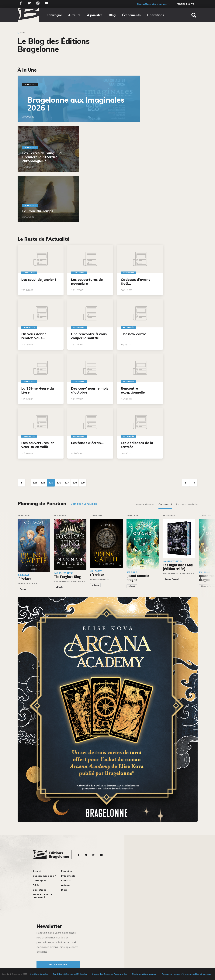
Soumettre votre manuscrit (153, 4)
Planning (67, 871)
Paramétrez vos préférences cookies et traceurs (186, 974)
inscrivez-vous (58, 964)
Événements (131, 15)
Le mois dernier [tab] (144, 504)
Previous (186, 483)
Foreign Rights (185, 4)
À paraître (95, 15)
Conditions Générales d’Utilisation (70, 974)
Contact (66, 880)
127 (67, 483)
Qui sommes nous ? (44, 876)
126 (59, 483)
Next (194, 483)
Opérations (156, 15)
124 (43, 483)
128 (75, 483)
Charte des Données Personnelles (110, 974)
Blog (112, 15)
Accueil (37, 871)
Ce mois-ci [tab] (165, 504)
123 (35, 483)
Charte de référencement (144, 974)
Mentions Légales (39, 974)
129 (83, 483)
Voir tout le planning (84, 504)
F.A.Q (36, 885)
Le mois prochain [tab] (187, 504)
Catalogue (54, 15)
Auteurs (74, 15)
